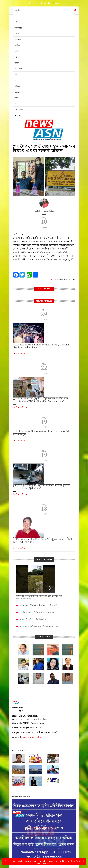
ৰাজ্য (16, 16)
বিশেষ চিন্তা (18, 69)
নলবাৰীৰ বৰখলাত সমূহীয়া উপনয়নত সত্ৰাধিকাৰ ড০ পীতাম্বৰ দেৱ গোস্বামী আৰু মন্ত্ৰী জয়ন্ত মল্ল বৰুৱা (42, 400)
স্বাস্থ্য (16, 98)
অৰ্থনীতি (17, 45)
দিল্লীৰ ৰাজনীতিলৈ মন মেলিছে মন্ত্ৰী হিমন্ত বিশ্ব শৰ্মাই (38, 605)
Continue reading (19, 353)
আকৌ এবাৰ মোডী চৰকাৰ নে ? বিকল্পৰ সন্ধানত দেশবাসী (40, 627)
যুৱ (15, 80)
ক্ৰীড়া (16, 104)
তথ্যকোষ (18, 92)
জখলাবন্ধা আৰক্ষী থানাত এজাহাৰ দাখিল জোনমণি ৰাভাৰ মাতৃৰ (41, 433)
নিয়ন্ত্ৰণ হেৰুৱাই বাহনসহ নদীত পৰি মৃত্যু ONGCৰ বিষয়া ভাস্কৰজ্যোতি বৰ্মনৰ (43, 540)
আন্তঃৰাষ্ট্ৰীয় (18, 28)
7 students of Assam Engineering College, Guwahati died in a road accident (42, 346)
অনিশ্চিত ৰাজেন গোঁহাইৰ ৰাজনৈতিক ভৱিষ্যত (37, 612)
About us (18, 115)
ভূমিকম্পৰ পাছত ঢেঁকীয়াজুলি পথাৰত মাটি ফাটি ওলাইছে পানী (39, 596)
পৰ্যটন (16, 74)
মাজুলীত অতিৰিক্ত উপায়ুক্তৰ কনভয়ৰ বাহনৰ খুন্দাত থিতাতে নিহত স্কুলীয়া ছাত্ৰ (41, 487)
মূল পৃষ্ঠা (17, 10)
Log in (52, 279)
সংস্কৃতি (17, 51)
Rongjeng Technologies (33, 737)
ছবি (16, 57)
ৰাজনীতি (18, 34)
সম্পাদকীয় (18, 39)
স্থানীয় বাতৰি (19, 109)
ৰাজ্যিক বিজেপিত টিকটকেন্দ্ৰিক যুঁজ (33, 619)
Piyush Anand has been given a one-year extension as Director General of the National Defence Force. (44, 862)
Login (57, 3)
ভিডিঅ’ (17, 63)
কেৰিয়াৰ (17, 86)
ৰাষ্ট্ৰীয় (16, 22)
